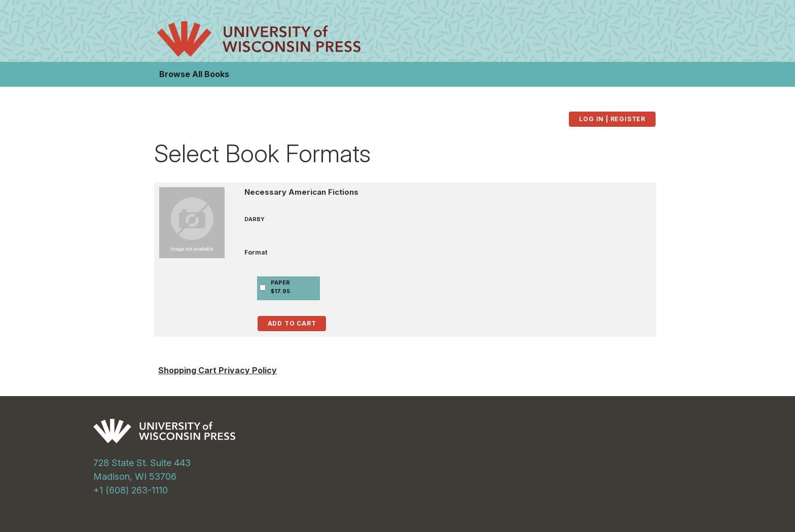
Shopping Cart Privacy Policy (218, 370)
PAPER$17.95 (280, 287)
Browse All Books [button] (194, 74)
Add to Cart (292, 323)
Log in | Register (612, 119)
